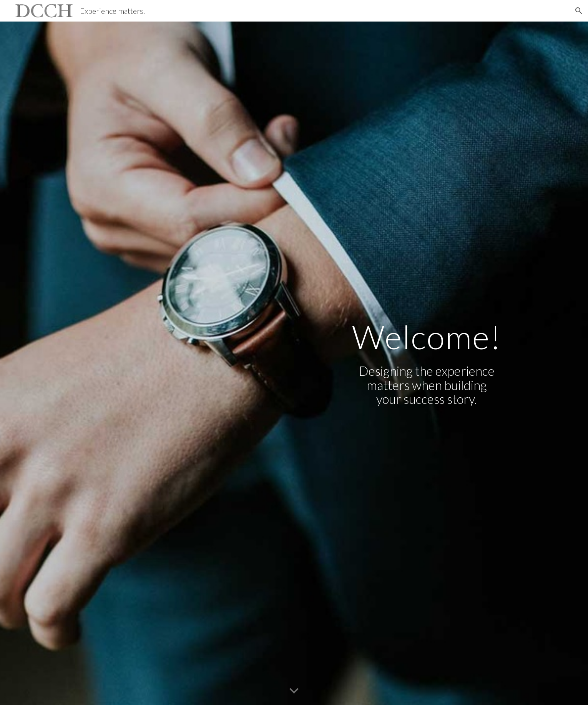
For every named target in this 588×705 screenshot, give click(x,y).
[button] (579, 11)
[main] (427, 337)
